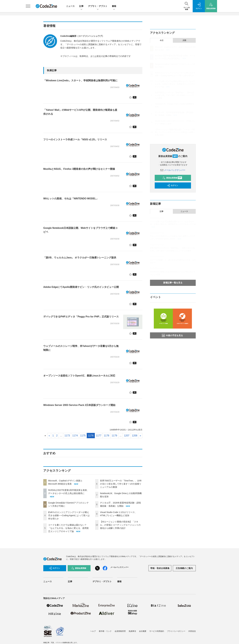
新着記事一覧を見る (173, 283)
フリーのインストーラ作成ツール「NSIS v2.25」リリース (75, 139)
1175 (83, 436)
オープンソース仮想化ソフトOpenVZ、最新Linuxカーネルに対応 (79, 376)
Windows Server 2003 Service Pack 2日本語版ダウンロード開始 (79, 405)
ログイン (172, 185)
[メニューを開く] (28, 6)
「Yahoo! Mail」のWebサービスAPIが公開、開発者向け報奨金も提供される (80, 112)
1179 (114, 436)
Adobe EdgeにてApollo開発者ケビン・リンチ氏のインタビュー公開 (81, 287)
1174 (75, 436)
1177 (99, 436)
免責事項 (132, 631)
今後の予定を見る (172, 335)
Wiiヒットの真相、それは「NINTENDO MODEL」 (71, 199)
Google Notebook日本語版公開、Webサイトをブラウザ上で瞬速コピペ (80, 230)
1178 (107, 436)
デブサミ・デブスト (98, 6)
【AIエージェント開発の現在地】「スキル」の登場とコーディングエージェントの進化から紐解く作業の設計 (120, 525)
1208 (135, 436)
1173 (67, 436)
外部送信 (192, 631)
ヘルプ (93, 631)
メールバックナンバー (173, 170)
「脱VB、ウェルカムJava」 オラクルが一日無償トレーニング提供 (80, 258)
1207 (127, 436)
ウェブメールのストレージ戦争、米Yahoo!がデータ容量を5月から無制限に (81, 348)
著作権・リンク (105, 631)
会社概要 (143, 631)
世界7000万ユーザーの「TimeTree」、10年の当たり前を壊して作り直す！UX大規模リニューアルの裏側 (121, 484)
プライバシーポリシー (176, 631)
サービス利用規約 (157, 631)
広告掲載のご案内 (184, 568)
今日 (162, 40)
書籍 (114, 6)
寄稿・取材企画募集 (160, 568)
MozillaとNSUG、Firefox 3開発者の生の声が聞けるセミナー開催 (79, 169)
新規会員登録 (172, 178)
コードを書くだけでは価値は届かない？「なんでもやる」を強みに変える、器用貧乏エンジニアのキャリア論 (68, 528)
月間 (184, 40)
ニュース (70, 6)
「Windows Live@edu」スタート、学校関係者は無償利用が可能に (80, 80)
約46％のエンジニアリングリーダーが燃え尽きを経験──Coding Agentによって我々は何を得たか (69, 515)
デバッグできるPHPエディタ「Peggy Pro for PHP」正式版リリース (81, 317)
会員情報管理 (120, 631)
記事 (81, 6)
